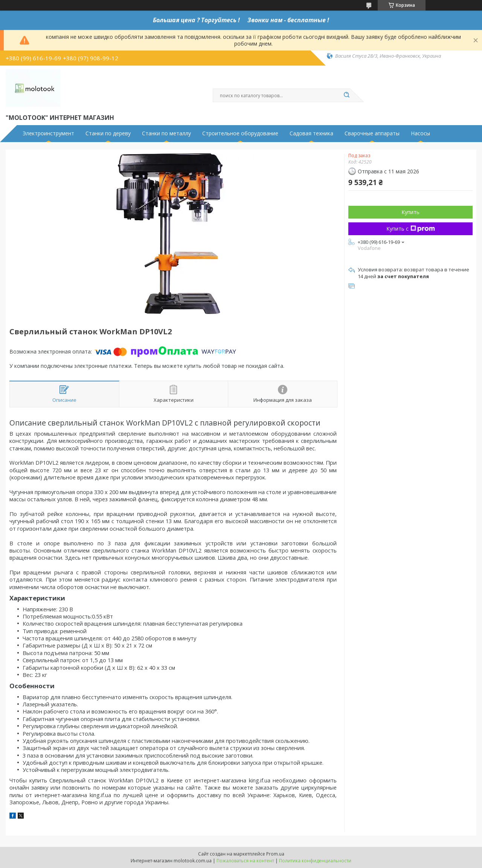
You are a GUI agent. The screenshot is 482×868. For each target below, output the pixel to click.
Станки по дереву (108, 133)
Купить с (411, 229)
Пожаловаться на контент (245, 861)
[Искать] (346, 95)
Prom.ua (275, 854)
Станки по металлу (166, 133)
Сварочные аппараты (372, 133)
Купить (410, 212)
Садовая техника (311, 133)
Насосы (420, 133)
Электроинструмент (48, 133)
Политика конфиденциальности (315, 861)
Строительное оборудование (240, 133)
